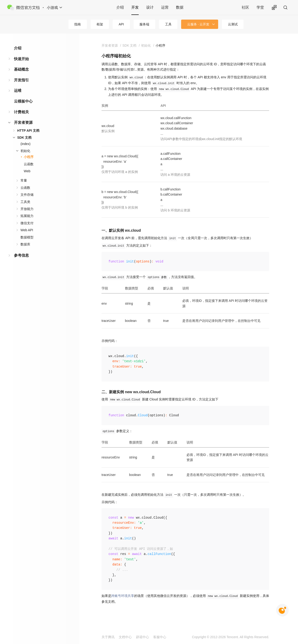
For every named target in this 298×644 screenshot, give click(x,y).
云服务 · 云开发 (198, 24)
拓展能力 (27, 216)
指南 (78, 24)
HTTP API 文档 (28, 131)
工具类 (25, 202)
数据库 (25, 244)
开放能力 (27, 209)
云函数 (29, 164)
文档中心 (125, 637)
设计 (150, 7)
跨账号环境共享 (123, 596)
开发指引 (21, 80)
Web (27, 171)
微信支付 (27, 223)
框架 (100, 24)
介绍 (120, 7)
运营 (165, 7)
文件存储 (27, 195)
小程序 (29, 157)
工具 (168, 24)
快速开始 (21, 59)
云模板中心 (23, 101)
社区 (245, 7)
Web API (27, 230)
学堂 (260, 7)
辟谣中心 (142, 637)
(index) (25, 144)
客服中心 (160, 637)
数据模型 (27, 237)
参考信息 (21, 255)
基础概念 (21, 69)
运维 (18, 91)
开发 (135, 7)
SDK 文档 (24, 138)
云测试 (233, 24)
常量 (24, 180)
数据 (180, 7)
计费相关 (21, 112)
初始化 (25, 151)
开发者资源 (23, 122)
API (121, 24)
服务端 (144, 24)
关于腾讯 (108, 637)
